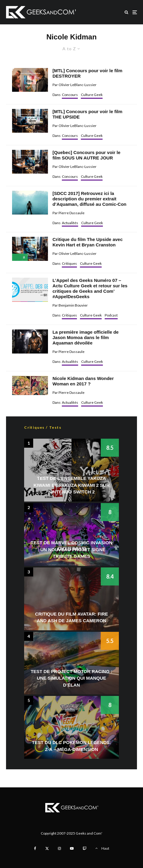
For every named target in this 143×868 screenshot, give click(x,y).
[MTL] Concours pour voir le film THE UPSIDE (87, 114)
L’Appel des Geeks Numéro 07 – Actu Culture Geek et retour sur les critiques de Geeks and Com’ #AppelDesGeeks (90, 288)
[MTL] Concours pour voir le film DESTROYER (87, 73)
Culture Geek (92, 95)
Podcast (111, 315)
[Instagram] (59, 848)
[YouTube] (72, 848)
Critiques (69, 263)
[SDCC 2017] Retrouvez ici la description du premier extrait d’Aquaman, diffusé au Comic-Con (89, 199)
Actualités (70, 223)
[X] (47, 848)
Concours (70, 95)
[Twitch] (84, 848)
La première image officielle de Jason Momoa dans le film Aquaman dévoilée (86, 337)
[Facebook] (35, 848)
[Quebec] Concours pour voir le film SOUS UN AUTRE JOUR (86, 155)
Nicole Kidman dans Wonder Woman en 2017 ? (83, 381)
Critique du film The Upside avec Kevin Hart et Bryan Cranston (88, 242)
